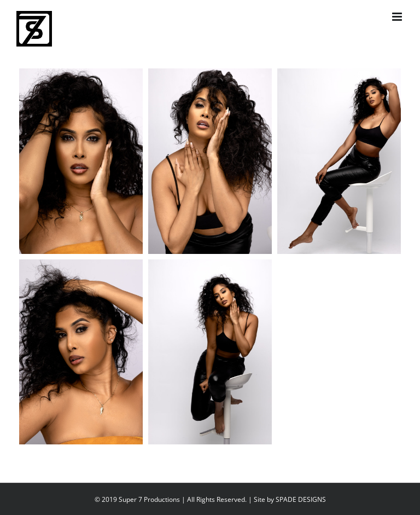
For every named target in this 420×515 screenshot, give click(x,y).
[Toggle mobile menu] (398, 17)
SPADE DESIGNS (301, 499)
